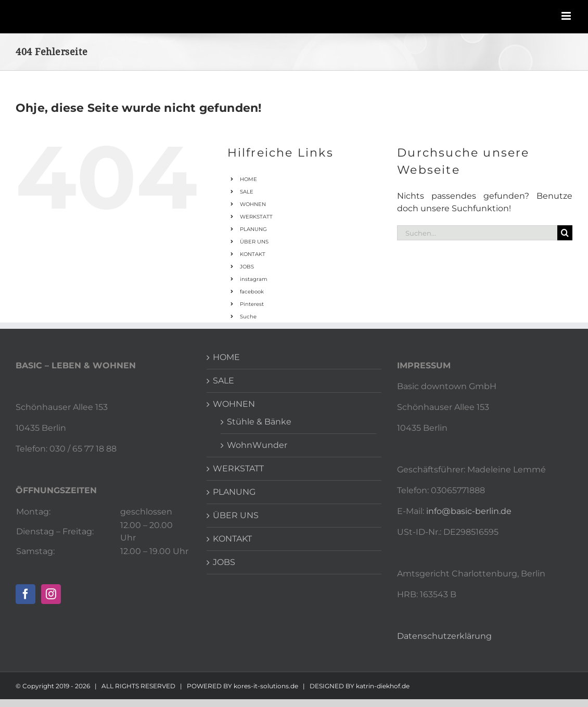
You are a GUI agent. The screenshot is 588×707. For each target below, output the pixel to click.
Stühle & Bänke (259, 422)
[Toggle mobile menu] (567, 16)
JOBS (247, 267)
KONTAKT (253, 254)
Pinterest (252, 304)
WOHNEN (253, 204)
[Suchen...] (477, 233)
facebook (252, 292)
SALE (247, 192)
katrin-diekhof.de (383, 686)
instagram (254, 279)
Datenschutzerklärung (444, 636)
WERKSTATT (256, 217)
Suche (248, 317)
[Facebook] (25, 594)
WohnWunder (257, 445)
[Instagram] (51, 594)
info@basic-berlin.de (469, 511)
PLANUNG (253, 229)
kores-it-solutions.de (266, 686)
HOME (248, 179)
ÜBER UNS (254, 242)
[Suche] (565, 233)
